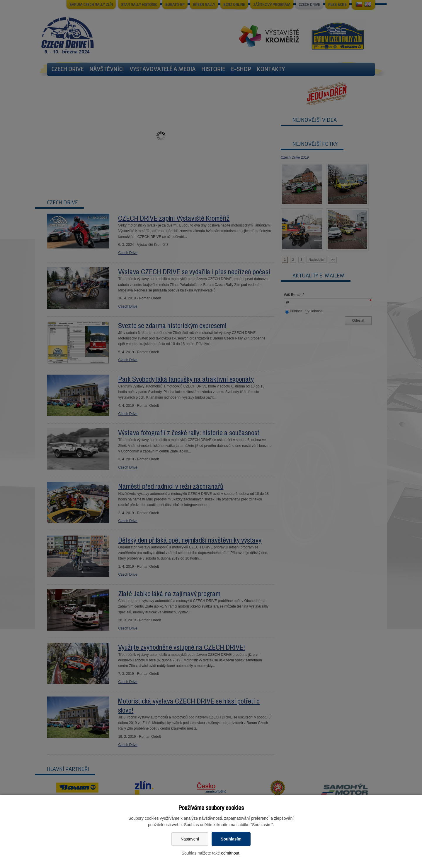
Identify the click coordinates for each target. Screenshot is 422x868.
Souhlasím (231, 839)
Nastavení (190, 839)
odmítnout (230, 853)
